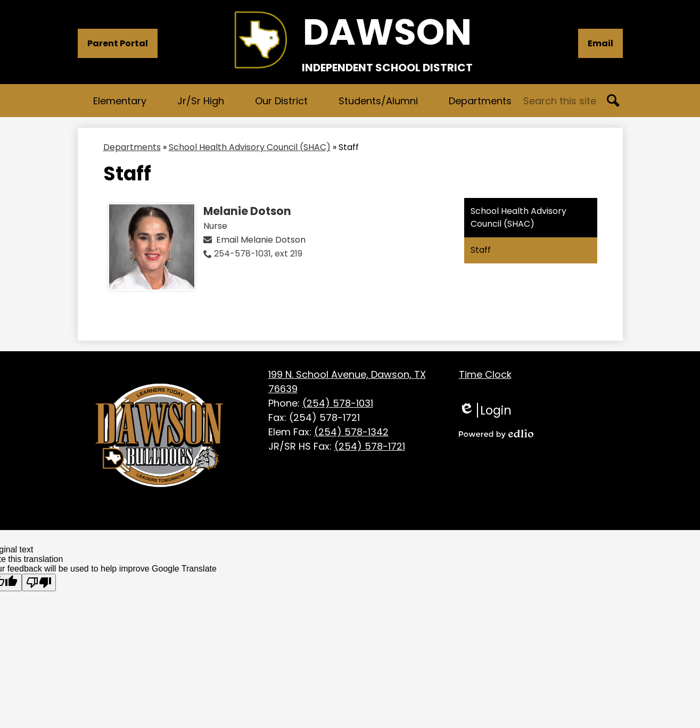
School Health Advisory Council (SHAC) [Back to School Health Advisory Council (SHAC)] (250, 147)
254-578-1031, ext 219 (258, 254)
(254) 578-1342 (351, 432)
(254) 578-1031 (338, 403)
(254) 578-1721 (370, 446)
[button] (120, 101)
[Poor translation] (39, 582)
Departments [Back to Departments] (132, 147)
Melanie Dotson (247, 211)
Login (485, 410)
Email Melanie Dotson (261, 240)
